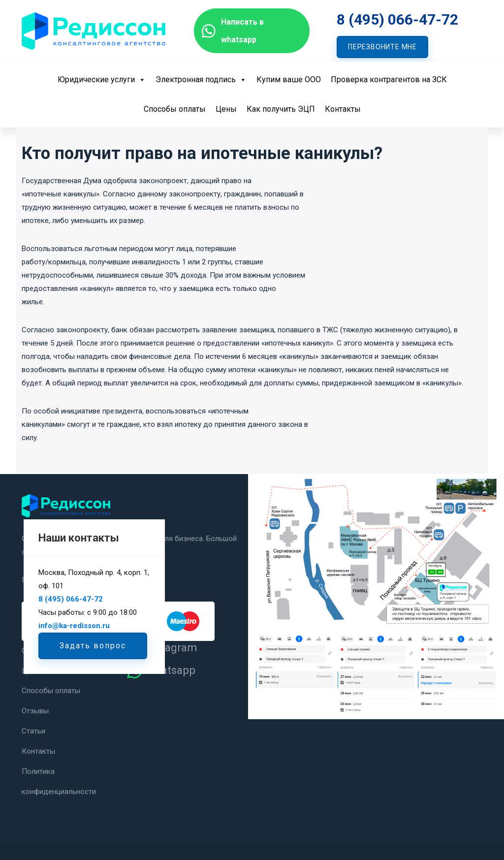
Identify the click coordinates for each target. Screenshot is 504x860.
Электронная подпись (201, 80)
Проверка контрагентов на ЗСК (389, 80)
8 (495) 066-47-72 (397, 19)
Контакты (343, 109)
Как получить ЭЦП (281, 109)
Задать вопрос (93, 646)
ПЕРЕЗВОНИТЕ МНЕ (382, 47)
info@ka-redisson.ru (74, 626)
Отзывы (35, 710)
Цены (226, 109)
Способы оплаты (175, 109)
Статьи (33, 730)
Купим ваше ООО (289, 80)
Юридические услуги (102, 80)
